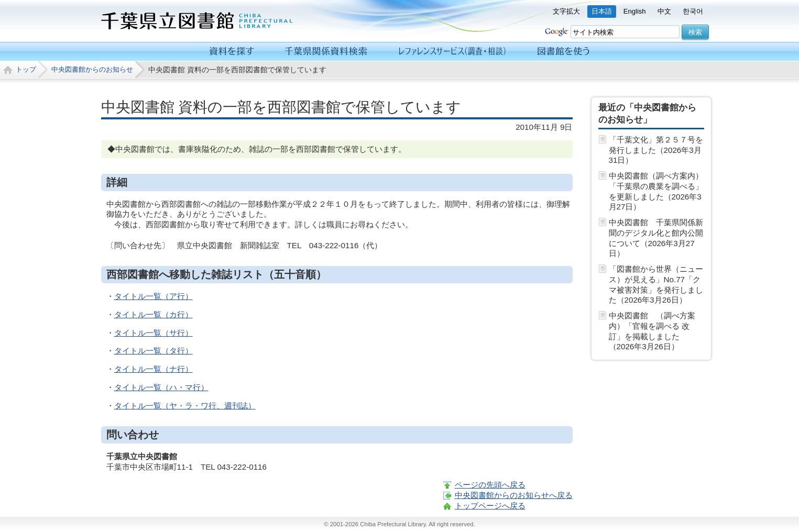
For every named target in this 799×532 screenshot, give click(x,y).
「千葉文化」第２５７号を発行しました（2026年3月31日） (656, 150)
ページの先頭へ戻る (490, 485)
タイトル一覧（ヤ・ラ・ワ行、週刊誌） (185, 406)
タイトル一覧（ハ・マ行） (161, 387)
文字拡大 (566, 11)
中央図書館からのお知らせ (92, 69)
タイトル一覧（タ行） (154, 351)
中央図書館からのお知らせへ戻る (514, 495)
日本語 (602, 11)
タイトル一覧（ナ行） (154, 369)
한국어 (693, 11)
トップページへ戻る (490, 506)
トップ (26, 69)
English (635, 11)
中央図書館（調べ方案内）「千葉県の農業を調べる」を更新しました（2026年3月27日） (656, 191)
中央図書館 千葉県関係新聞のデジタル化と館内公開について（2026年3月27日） (656, 238)
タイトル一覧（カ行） (154, 314)
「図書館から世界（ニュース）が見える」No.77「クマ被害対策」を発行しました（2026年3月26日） (656, 284)
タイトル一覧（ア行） (154, 296)
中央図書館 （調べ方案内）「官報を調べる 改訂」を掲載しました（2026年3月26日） (652, 331)
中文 (664, 11)
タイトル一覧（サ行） (154, 333)
